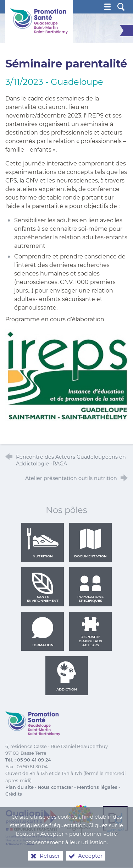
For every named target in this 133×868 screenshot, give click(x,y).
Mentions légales (97, 787)
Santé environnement (43, 588)
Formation (43, 632)
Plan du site (20, 787)
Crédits (14, 794)
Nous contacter (55, 787)
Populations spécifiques (90, 588)
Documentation (90, 543)
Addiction (67, 676)
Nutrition (43, 543)
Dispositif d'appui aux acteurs (91, 632)
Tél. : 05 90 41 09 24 (28, 760)
